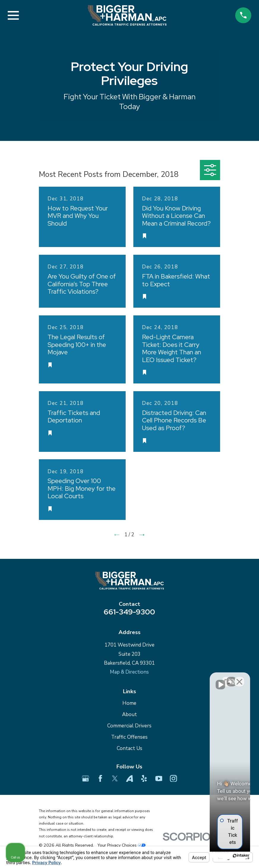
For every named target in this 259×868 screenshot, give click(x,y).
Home (129, 703)
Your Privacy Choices (121, 845)
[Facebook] (100, 779)
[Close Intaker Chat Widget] (239, 678)
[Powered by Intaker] (209, 856)
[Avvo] (129, 779)
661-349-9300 (129, 612)
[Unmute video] (154, 678)
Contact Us (129, 748)
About (129, 714)
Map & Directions (129, 672)
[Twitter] (115, 779)
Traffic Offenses (129, 737)
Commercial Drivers (129, 726)
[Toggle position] (227, 678)
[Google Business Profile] (86, 779)
